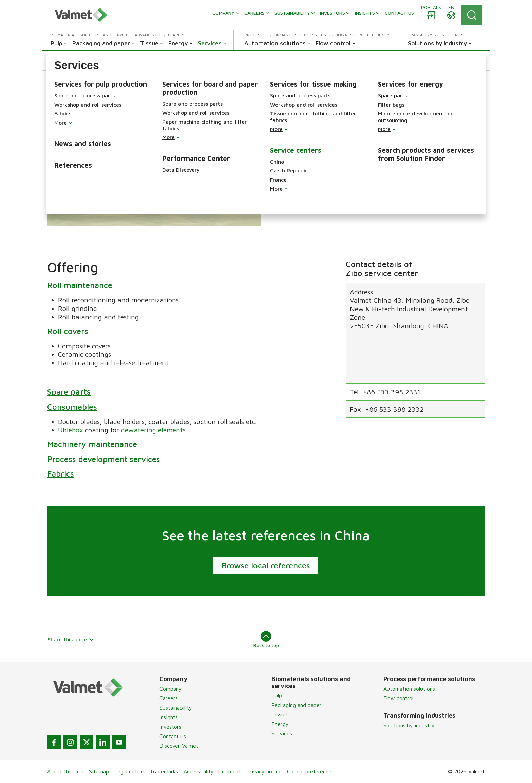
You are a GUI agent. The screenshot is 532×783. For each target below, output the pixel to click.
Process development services (104, 459)
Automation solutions (409, 689)
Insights (169, 717)
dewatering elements (153, 430)
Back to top (266, 639)
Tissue (279, 714)
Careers (169, 698)
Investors (170, 727)
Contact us (173, 736)
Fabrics (61, 473)
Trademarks (164, 771)
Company (171, 689)
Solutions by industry (409, 725)
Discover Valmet (179, 746)
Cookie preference (309, 771)
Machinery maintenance (92, 444)
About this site (65, 771)
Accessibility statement (212, 771)
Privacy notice (264, 771)
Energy (280, 724)
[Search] (472, 15)
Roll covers (68, 331)
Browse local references (266, 565)
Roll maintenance (80, 285)
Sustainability (176, 708)
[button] (68, 60)
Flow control (398, 698)
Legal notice (129, 771)
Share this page (71, 639)
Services (282, 733)
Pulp (277, 695)
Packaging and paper (297, 705)
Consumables (72, 406)
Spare (69, 391)
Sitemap (99, 771)
